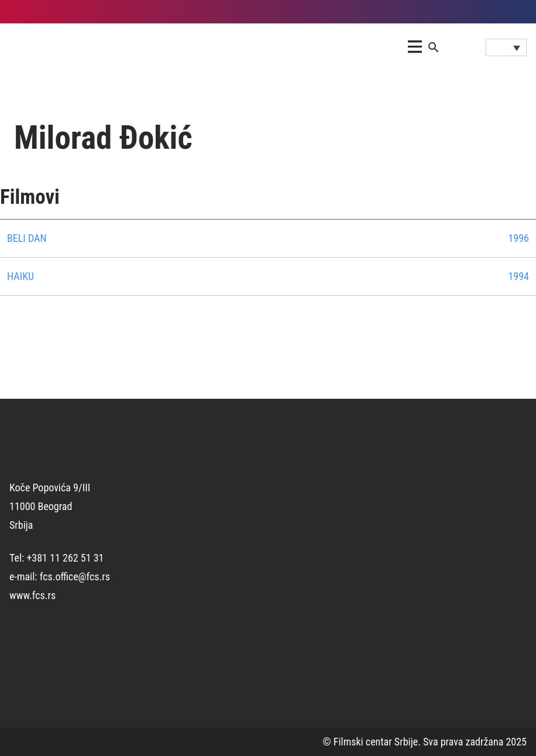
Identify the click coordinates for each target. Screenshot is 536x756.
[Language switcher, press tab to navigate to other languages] (506, 47)
